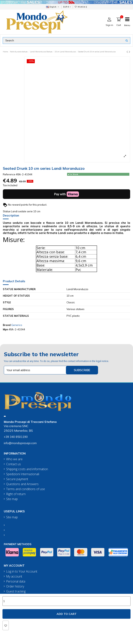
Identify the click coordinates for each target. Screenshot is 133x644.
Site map (12, 499)
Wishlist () (81, 7)
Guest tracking (16, 591)
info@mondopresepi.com (20, 443)
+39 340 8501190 (16, 437)
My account (14, 576)
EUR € (67, 7)
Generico (17, 325)
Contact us (13, 464)
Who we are (14, 459)
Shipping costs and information (27, 469)
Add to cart (67, 614)
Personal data (16, 581)
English (53, 7)
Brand (7, 325)
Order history (15, 586)
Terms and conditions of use (26, 489)
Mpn (5, 329)
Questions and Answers (22, 484)
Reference (9, 174)
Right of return (16, 494)
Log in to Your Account (22, 571)
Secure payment (17, 479)
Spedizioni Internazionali (23, 474)
